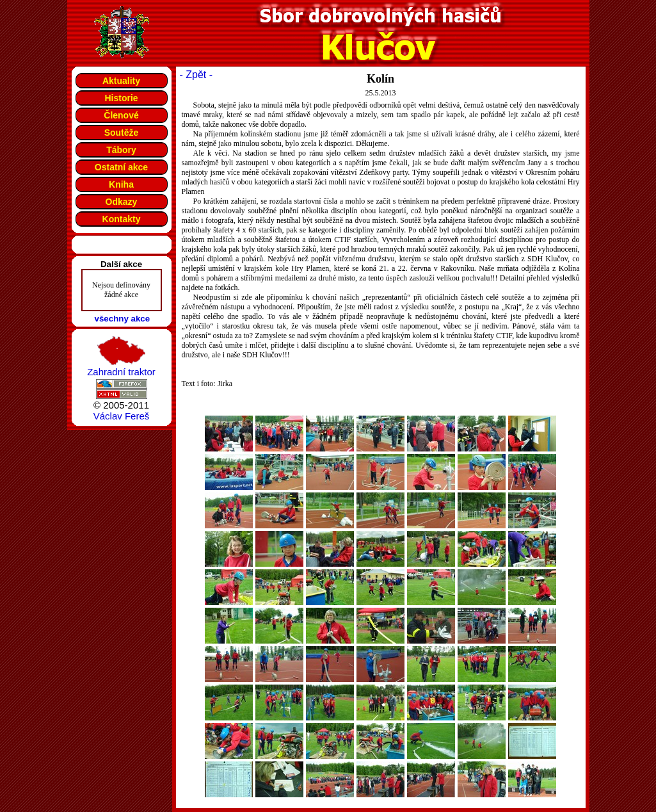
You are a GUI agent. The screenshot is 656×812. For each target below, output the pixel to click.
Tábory (121, 150)
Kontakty (122, 219)
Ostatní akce (121, 167)
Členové (121, 115)
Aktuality (121, 81)
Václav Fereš (122, 416)
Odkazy (122, 202)
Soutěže (122, 133)
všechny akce (123, 319)
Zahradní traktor (121, 372)
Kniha (121, 184)
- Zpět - (196, 75)
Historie (121, 98)
